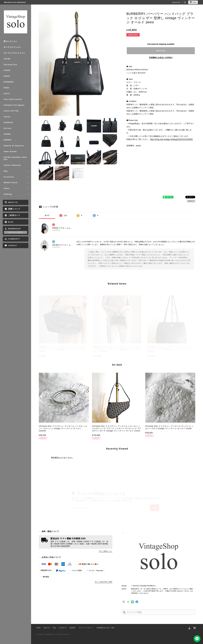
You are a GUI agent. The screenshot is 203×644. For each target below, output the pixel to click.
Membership (15, 229)
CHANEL (7, 134)
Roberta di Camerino (14, 146)
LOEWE (7, 70)
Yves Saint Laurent (13, 99)
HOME (38, 628)
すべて (47, 215)
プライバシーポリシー (86, 628)
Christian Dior (10, 65)
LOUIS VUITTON (11, 111)
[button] (41, 398)
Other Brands (10, 151)
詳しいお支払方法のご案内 (104, 582)
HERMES (8, 140)
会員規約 (72, 628)
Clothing (8, 194)
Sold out (161, 51)
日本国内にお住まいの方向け (161, 58)
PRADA (7, 76)
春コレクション (10, 41)
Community (14, 239)
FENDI (6, 88)
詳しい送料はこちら (106, 551)
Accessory (9, 177)
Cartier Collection (12, 165)
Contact (12, 246)
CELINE (7, 59)
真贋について (14, 209)
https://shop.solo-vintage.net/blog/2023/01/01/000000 (171, 139)
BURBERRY (9, 82)
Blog (11, 222)
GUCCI (7, 94)
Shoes (7, 188)
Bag (6, 171)
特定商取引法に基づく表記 (106, 628)
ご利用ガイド (14, 215)
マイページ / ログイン (16, 232)
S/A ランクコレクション (15, 53)
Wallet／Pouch (11, 183)
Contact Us (63, 628)
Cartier (7, 117)
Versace (8, 128)
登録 (155, 508)
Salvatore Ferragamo (14, 105)
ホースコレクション (12, 47)
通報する (191, 201)
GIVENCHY (8, 123)
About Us (176, 2)
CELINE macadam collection (15, 158)
